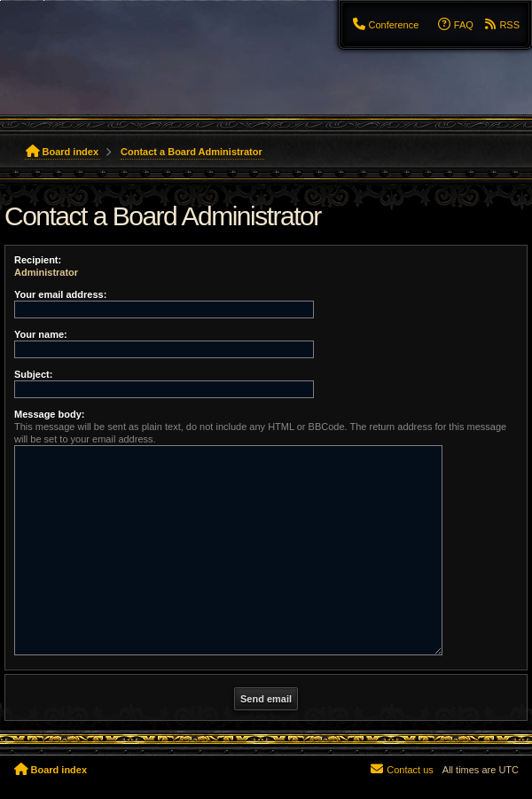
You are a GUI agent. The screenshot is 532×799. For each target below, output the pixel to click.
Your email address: (60, 294)
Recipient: (38, 260)
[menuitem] (385, 25)
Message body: (49, 414)
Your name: (41, 334)
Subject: (33, 374)
